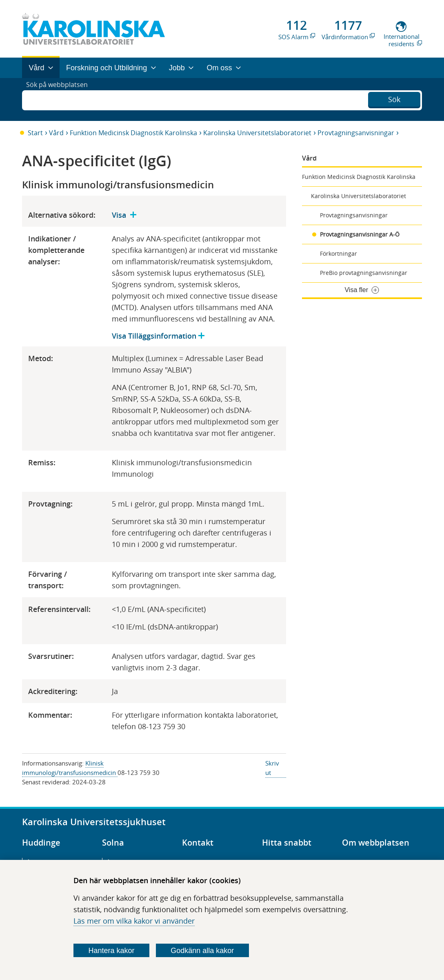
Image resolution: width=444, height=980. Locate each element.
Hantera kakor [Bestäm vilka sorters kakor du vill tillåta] (111, 951)
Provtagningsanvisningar (356, 133)
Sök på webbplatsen (61, 99)
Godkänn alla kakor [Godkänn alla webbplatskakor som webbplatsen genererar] (202, 951)
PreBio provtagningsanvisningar (364, 273)
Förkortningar (339, 253)
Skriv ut (272, 768)
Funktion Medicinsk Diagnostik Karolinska (133, 133)
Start (35, 133)
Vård (56, 133)
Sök (394, 98)
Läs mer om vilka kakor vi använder (134, 921)
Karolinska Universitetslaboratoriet (257, 133)
